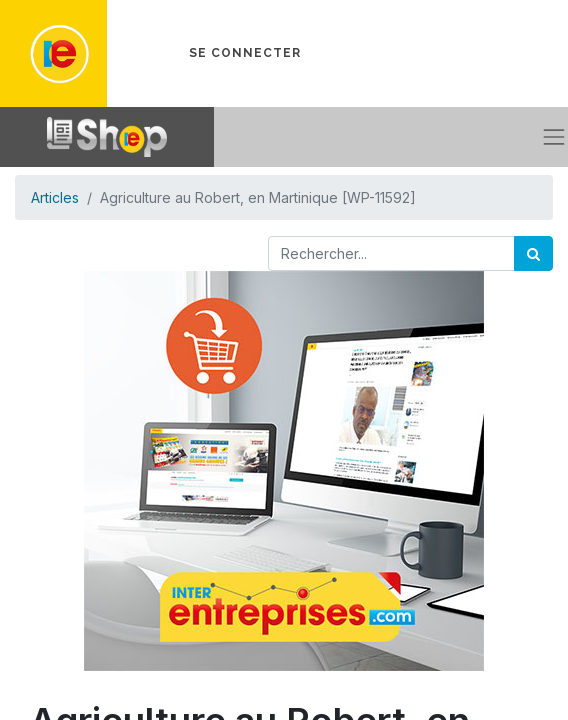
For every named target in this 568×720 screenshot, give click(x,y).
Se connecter (245, 53)
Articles (55, 197)
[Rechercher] (533, 253)
